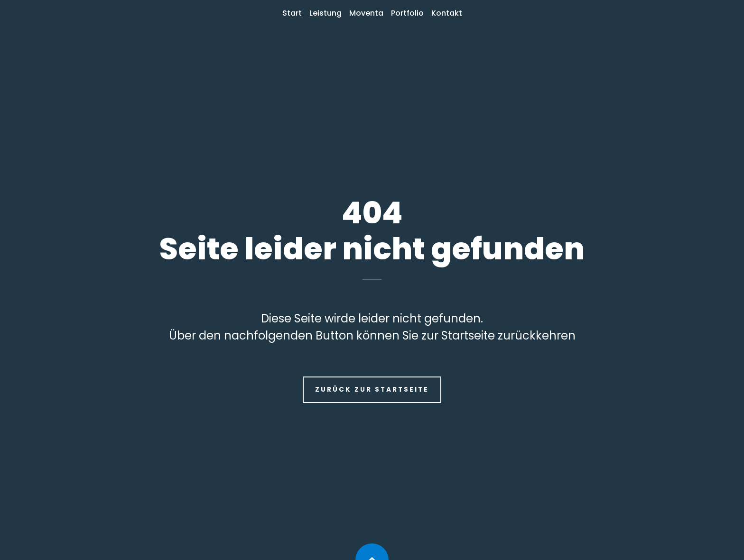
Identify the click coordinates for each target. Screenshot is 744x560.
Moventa (366, 13)
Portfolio (407, 13)
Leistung (325, 13)
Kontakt (447, 13)
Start (292, 13)
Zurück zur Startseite (372, 390)
